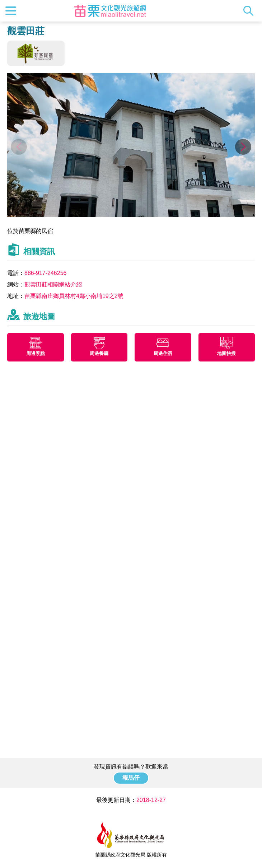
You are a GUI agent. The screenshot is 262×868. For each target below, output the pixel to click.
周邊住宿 (163, 353)
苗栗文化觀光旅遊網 (110, 11)
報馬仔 (131, 778)
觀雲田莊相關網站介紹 (53, 284)
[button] (243, 147)
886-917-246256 (45, 273)
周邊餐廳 (99, 353)
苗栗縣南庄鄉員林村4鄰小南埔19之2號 (74, 296)
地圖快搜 (226, 353)
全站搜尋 (250, 11)
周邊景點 (36, 353)
